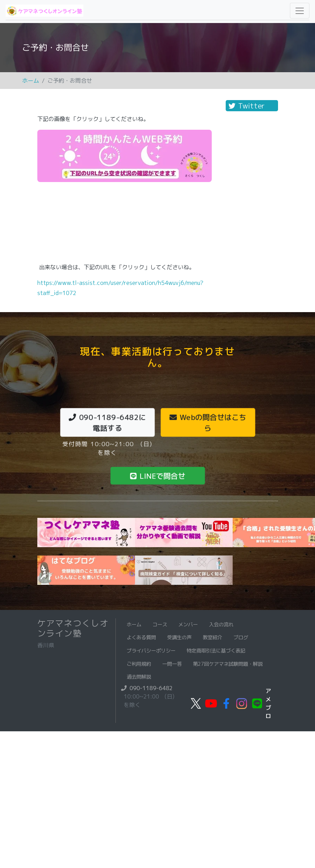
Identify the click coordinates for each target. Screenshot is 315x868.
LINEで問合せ (157, 475)
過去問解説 (139, 677)
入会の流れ (221, 625)
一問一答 (172, 664)
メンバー (188, 625)
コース (160, 625)
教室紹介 (212, 637)
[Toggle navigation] (300, 11)
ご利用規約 (139, 664)
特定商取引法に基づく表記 (216, 651)
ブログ (241, 637)
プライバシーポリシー (151, 651)
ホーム (31, 81)
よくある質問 (141, 637)
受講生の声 (179, 637)
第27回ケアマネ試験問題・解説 (228, 664)
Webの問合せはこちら (208, 422)
